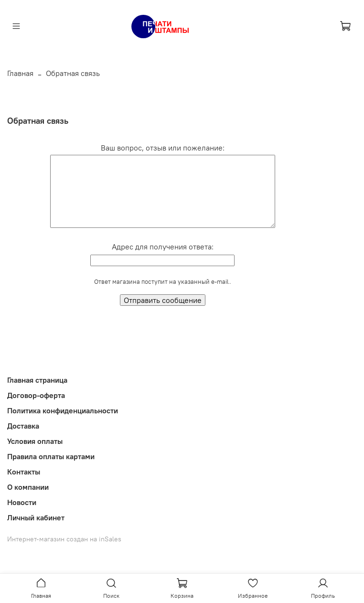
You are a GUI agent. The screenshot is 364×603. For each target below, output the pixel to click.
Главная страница (37, 380)
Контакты (24, 472)
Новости (22, 502)
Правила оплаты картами (51, 456)
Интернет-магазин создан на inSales (64, 539)
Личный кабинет (36, 517)
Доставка (23, 426)
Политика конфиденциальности (63, 410)
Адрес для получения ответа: (163, 247)
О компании (28, 487)
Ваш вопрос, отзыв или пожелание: (163, 148)
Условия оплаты (35, 441)
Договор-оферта (36, 395)
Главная (20, 73)
